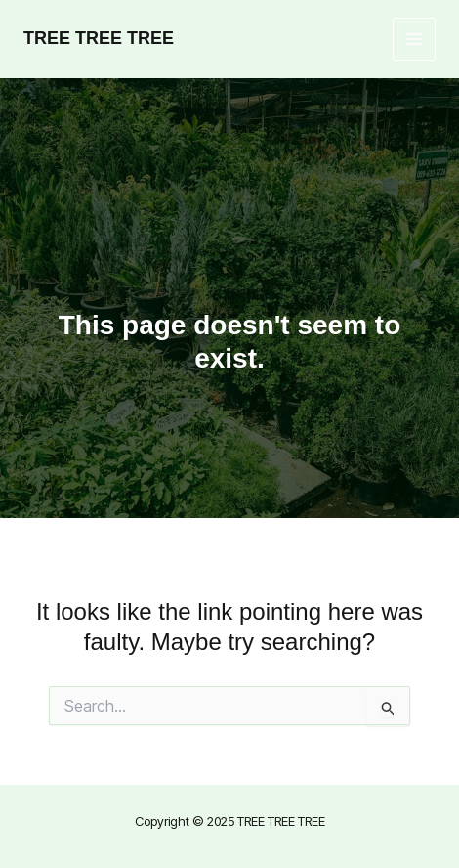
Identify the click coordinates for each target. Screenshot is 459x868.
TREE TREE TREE (99, 38)
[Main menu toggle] (415, 40)
